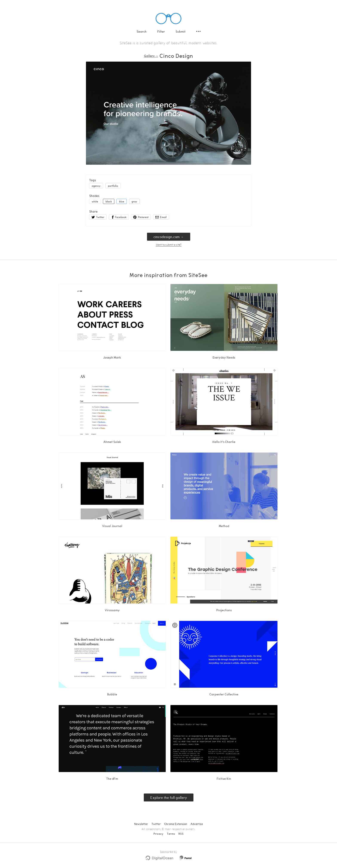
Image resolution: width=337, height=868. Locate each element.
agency (96, 186)
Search (142, 31)
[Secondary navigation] (198, 31)
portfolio (113, 186)
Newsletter (141, 824)
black (109, 201)
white (95, 201)
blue (122, 201)
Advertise (197, 824)
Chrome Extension (176, 824)
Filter (161, 31)
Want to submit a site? (169, 245)
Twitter (156, 824)
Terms (171, 834)
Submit (181, 31)
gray (134, 201)
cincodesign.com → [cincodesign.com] (169, 237)
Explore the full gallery (169, 797)
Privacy (158, 834)
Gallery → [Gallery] (151, 56)
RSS (181, 834)
